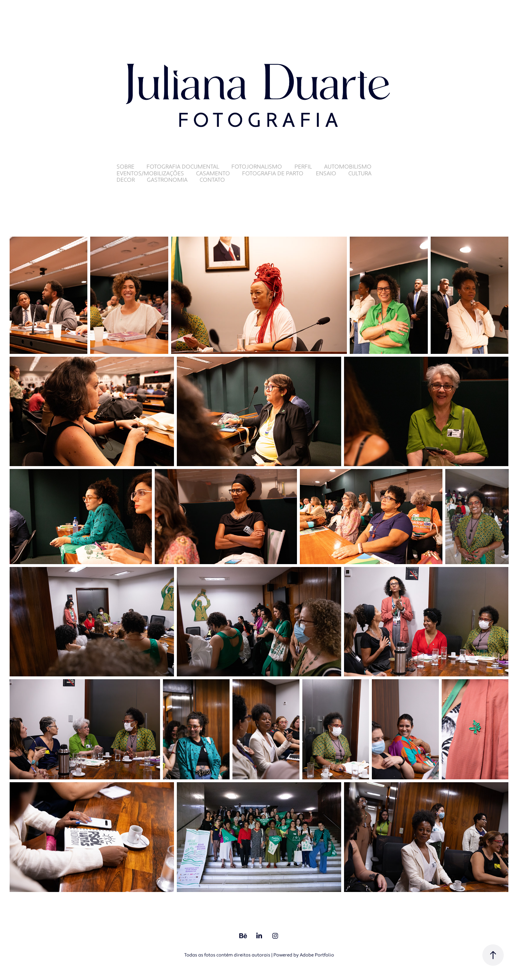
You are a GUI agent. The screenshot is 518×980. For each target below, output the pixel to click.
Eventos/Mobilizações (150, 174)
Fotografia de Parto (273, 174)
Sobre (125, 167)
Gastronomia (167, 180)
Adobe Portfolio (317, 955)
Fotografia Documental (183, 167)
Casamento (213, 174)
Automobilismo (348, 167)
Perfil (303, 167)
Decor (126, 180)
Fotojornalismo (257, 167)
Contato (212, 180)
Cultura (360, 174)
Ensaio (326, 174)
